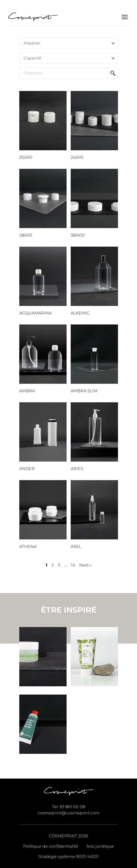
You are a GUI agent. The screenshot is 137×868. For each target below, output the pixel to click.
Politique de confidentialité (51, 846)
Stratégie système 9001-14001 (69, 857)
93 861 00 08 (72, 807)
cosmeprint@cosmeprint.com (69, 813)
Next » (85, 565)
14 (73, 565)
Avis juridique (100, 846)
